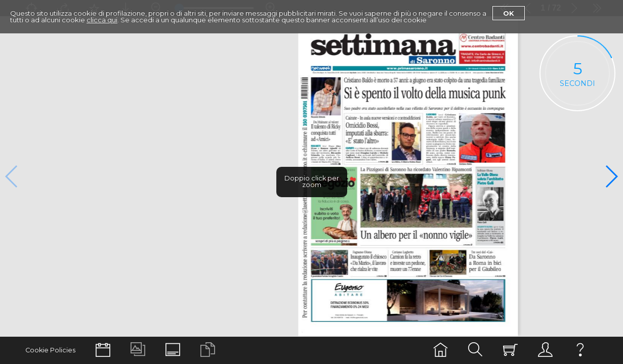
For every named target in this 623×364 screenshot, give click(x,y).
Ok (509, 13)
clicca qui (102, 20)
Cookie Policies (50, 350)
